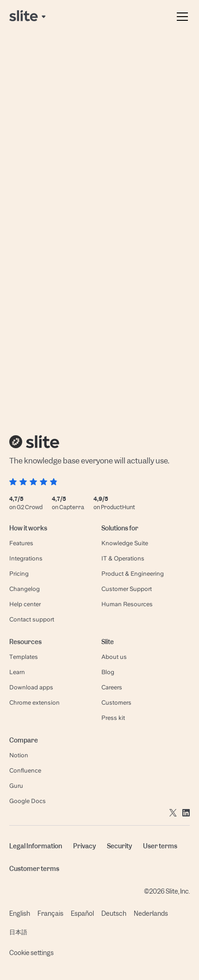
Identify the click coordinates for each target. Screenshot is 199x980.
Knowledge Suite (125, 543)
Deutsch (114, 913)
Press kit (113, 718)
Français (50, 913)
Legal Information (36, 846)
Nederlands (151, 913)
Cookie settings (31, 953)
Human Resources (127, 604)
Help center (25, 604)
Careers (112, 687)
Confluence (25, 770)
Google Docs (28, 801)
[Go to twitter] (173, 812)
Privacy (84, 846)
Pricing (19, 574)
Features (21, 543)
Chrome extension (34, 703)
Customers (116, 703)
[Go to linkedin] (186, 812)
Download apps (31, 687)
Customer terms (34, 869)
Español (82, 913)
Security (119, 846)
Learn (17, 672)
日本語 (18, 932)
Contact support (32, 619)
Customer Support (127, 589)
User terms (160, 846)
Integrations (26, 558)
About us (114, 657)
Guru (16, 786)
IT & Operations (123, 558)
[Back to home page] (28, 17)
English (20, 913)
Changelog (25, 589)
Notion (19, 755)
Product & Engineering (133, 574)
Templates (24, 657)
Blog (108, 672)
